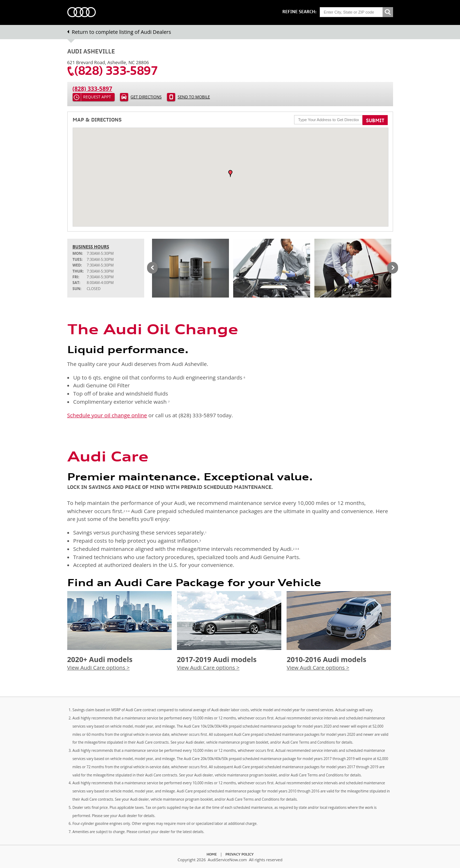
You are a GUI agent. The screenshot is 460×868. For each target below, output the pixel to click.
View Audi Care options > (99, 667)
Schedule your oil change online (107, 415)
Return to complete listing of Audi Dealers (122, 32)
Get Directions (146, 97)
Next (393, 268)
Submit (375, 120)
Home (212, 854)
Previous (152, 268)
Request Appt (97, 97)
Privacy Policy (239, 854)
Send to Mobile (194, 97)
